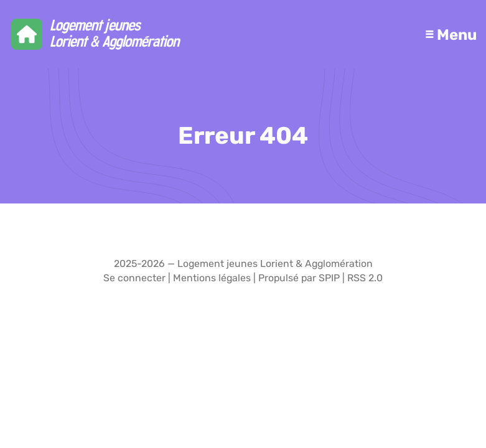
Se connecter (134, 278)
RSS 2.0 (365, 278)
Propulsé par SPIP (299, 278)
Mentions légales (212, 278)
